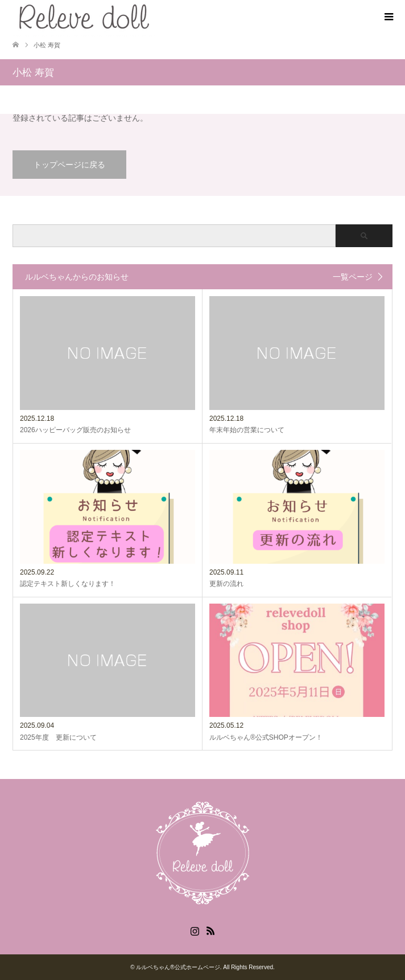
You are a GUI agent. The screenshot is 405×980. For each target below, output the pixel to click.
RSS (210, 930)
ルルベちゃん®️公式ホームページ (178, 967)
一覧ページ (353, 277)
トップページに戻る (69, 165)
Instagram (195, 930)
